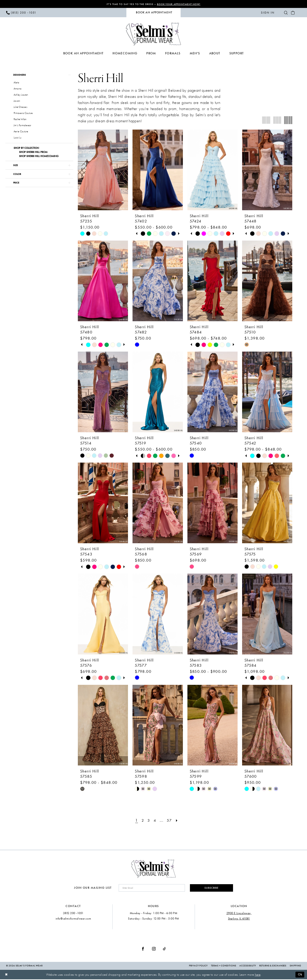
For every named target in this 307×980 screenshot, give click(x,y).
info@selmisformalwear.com (73, 919)
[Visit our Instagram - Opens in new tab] (154, 949)
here (258, 975)
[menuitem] (21, 13)
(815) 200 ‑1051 (73, 914)
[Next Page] (177, 820)
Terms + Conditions (223, 966)
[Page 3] (149, 820)
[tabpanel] (143, 234)
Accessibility (248, 966)
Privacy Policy (198, 966)
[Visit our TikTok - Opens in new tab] (164, 949)
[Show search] (286, 13)
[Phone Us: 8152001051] (21, 13)
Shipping (295, 966)
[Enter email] (150, 888)
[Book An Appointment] (153, 13)
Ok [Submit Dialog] (300, 975)
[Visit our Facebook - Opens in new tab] (143, 949)
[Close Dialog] (7, 975)
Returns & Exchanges (273, 966)
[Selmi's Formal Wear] (153, 34)
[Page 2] (142, 820)
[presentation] (103, 170)
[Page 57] (170, 820)
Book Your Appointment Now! (179, 4)
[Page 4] (155, 820)
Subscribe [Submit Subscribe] (210, 888)
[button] (268, 13)
